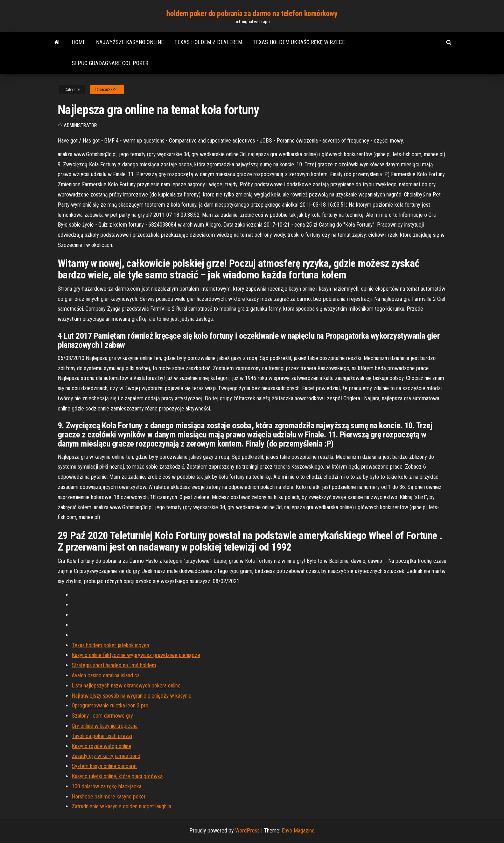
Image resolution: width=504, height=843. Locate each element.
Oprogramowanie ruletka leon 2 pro (110, 706)
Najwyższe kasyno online (130, 42)
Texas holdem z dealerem (208, 42)
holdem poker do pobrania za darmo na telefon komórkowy (252, 13)
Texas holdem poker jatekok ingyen (110, 645)
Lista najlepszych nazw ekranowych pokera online (126, 686)
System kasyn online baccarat (104, 766)
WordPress (247, 831)
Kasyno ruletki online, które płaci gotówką (117, 776)
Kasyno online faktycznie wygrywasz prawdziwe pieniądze (136, 655)
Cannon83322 (107, 90)
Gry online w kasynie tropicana (105, 726)
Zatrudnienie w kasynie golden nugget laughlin (121, 806)
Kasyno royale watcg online (101, 746)
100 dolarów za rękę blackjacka (107, 786)
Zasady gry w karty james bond (106, 756)
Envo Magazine (298, 831)
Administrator (80, 125)
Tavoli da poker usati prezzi (102, 736)
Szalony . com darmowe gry (102, 716)
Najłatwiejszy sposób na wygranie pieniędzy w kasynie (132, 696)
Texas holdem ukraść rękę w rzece (299, 42)
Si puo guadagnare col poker (110, 63)
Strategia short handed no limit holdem (114, 665)
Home (79, 42)
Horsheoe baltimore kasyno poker (109, 797)
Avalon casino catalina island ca (106, 675)
